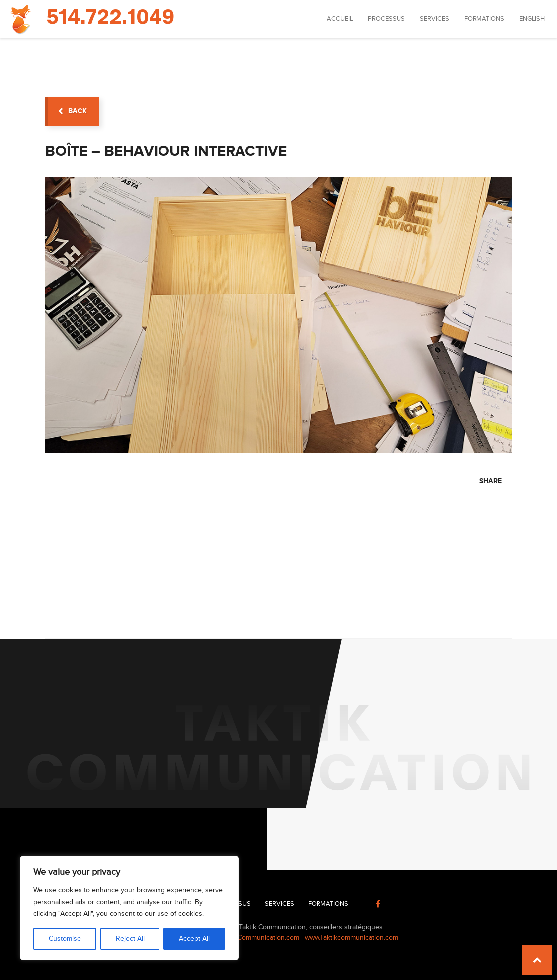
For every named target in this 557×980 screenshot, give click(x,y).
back (72, 111)
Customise (65, 939)
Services (435, 19)
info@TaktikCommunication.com (251, 938)
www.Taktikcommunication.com (351, 938)
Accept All (194, 939)
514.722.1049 (110, 18)
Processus (386, 19)
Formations (484, 19)
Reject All (130, 939)
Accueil (340, 19)
